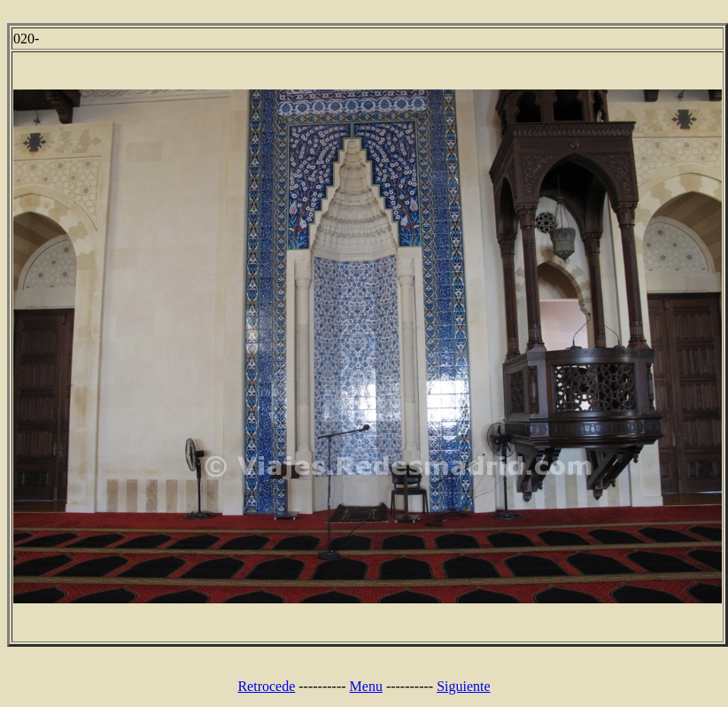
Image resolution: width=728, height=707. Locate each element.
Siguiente (463, 686)
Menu (366, 686)
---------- (322, 686)
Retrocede (266, 686)
